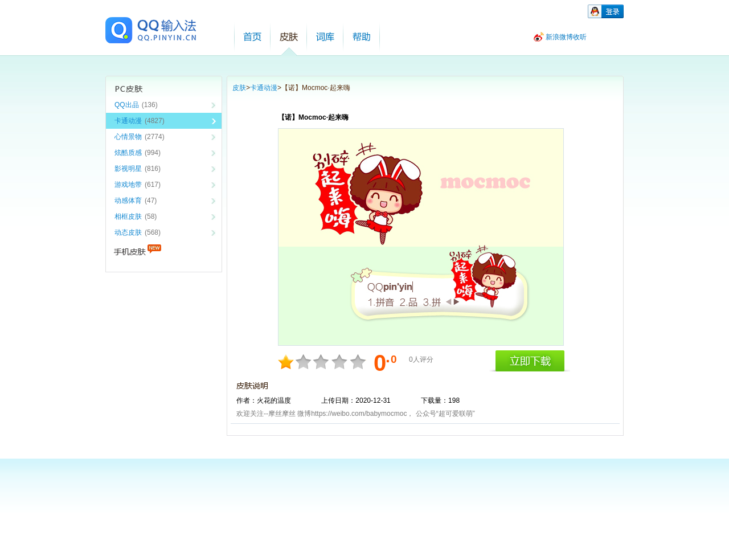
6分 (322, 362)
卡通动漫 (264, 88)
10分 (357, 362)
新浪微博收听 (566, 37)
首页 (252, 37)
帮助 (362, 37)
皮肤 (289, 37)
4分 (304, 362)
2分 (287, 362)
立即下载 (530, 361)
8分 (340, 362)
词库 (325, 37)
